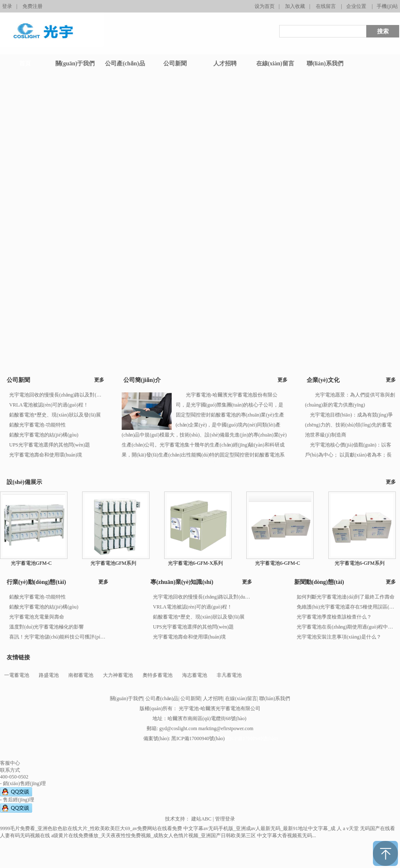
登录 (7, 6)
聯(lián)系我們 (275, 698)
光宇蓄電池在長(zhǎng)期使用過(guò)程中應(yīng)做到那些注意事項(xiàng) (346, 627)
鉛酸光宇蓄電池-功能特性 (37, 425)
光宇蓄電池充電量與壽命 (37, 617)
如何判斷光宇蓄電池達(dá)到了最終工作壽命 (346, 597)
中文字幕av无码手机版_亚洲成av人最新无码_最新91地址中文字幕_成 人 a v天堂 (271, 828)
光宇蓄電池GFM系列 (113, 563)
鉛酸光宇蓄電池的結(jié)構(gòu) (44, 435)
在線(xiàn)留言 (241, 698)
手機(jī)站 (387, 6)
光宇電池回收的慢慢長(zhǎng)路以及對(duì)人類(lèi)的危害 (56, 395)
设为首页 (265, 6)
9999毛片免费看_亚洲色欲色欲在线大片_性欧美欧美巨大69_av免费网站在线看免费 (91, 828)
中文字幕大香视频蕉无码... (286, 836)
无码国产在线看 (377, 828)
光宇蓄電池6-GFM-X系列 (196, 563)
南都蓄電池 (81, 675)
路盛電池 (49, 675)
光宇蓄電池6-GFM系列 (360, 563)
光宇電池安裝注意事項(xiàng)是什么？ (339, 637)
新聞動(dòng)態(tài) (319, 582)
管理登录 (225, 819)
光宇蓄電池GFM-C (31, 563)
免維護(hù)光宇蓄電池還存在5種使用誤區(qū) (346, 607)
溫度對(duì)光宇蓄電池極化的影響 (46, 627)
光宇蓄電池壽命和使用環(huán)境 (46, 455)
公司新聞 (18, 380)
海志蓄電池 (195, 675)
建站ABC (201, 819)
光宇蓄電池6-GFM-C (277, 563)
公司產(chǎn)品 (162, 698)
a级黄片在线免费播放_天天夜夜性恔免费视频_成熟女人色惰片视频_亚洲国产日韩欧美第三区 (154, 836)
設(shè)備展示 (24, 482)
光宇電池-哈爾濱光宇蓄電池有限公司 (220, 708)
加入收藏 (295, 6)
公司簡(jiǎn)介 (142, 380)
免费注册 (32, 6)
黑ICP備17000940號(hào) (251, 738)
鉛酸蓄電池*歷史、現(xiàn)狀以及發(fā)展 (199, 617)
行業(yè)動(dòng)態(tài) (36, 582)
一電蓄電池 (17, 675)
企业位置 (356, 6)
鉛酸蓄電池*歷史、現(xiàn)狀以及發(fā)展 (55, 415)
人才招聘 (213, 698)
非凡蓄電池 (229, 675)
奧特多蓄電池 (157, 675)
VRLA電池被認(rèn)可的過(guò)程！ (192, 607)
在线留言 (326, 6)
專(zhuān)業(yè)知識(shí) (182, 582)
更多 (99, 380)
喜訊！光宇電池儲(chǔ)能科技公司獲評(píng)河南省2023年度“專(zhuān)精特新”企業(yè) (58, 637)
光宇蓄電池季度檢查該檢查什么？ (334, 617)
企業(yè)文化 (323, 380)
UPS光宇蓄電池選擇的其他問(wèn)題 (50, 445)
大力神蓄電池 (118, 675)
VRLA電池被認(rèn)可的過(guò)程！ (49, 405)
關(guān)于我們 (126, 698)
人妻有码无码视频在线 (25, 836)
